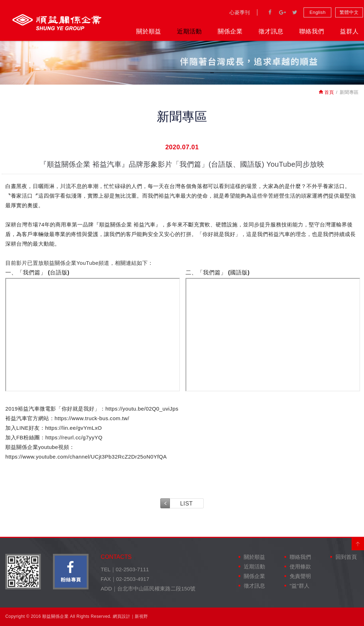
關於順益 (149, 31)
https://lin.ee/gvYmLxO (74, 428)
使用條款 (300, 566)
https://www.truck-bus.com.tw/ (92, 418)
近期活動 (189, 31)
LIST (186, 504)
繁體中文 (349, 12)
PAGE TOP (358, 544)
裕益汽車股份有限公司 (57, 22)
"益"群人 (300, 586)
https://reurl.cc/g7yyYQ (74, 437)
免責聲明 (300, 576)
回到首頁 (346, 557)
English (318, 12)
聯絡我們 (312, 31)
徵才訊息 (271, 31)
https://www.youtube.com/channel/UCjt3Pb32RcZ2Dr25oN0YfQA (86, 457)
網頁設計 (122, 616)
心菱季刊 (240, 12)
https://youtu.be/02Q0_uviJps (142, 409)
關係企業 (230, 31)
